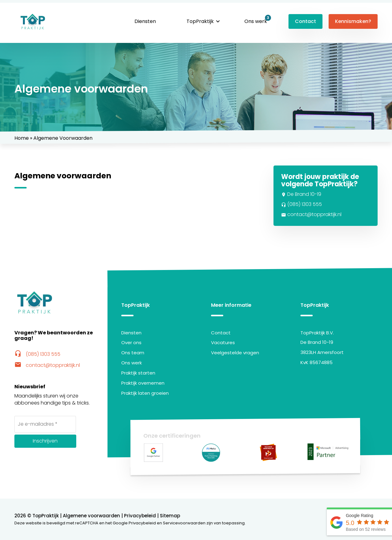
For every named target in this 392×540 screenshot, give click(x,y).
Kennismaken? (353, 21)
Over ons (131, 342)
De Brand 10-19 (301, 194)
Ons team (133, 353)
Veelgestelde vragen (235, 353)
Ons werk (256, 21)
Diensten (145, 21)
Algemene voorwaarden (91, 516)
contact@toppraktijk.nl (311, 214)
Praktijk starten (138, 373)
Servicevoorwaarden (184, 523)
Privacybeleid (140, 516)
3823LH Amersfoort (322, 352)
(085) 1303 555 (302, 204)
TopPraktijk (200, 21)
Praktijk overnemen (143, 383)
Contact (305, 21)
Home (22, 138)
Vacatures (223, 342)
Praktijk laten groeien (145, 393)
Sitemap (170, 516)
